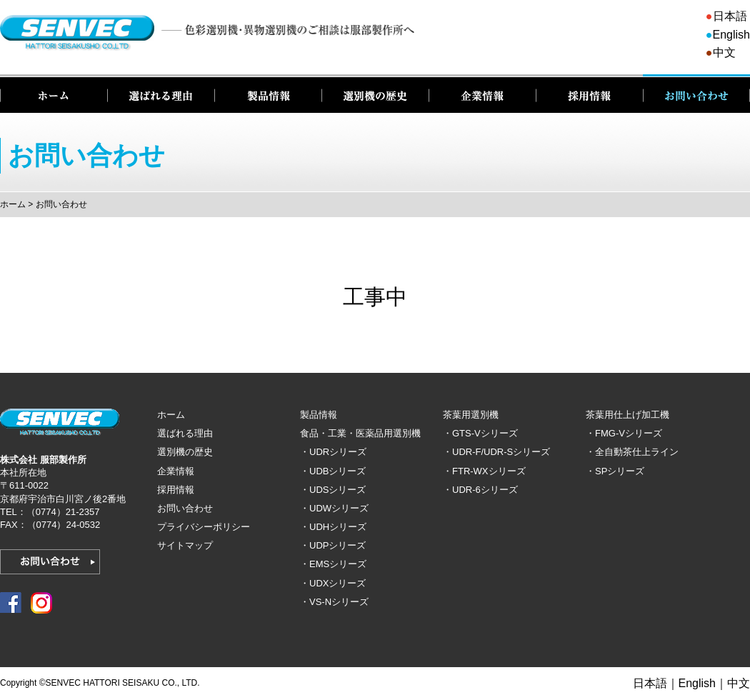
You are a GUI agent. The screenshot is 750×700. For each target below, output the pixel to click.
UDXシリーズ (337, 583)
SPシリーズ (620, 471)
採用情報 (589, 94)
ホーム (54, 94)
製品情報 (268, 94)
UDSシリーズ (337, 490)
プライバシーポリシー (204, 527)
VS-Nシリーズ (339, 602)
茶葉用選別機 (471, 415)
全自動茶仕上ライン (637, 452)
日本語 (730, 16)
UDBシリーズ (337, 471)
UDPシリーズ (337, 545)
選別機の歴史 (375, 94)
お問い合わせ (696, 94)
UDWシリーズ (339, 508)
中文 (724, 52)
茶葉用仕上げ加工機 (627, 415)
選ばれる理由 (161, 94)
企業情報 (482, 94)
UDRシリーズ (338, 452)
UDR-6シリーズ (485, 490)
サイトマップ (185, 545)
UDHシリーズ (338, 527)
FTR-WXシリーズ (489, 471)
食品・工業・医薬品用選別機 (360, 433)
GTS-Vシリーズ (485, 433)
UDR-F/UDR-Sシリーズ (501, 452)
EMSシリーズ (338, 564)
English (731, 35)
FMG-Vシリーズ (629, 433)
